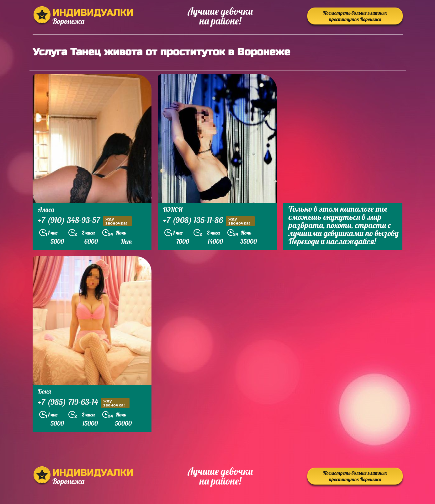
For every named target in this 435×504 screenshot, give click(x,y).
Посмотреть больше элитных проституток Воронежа (355, 16)
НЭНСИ (173, 209)
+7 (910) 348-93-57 (85, 221)
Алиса (46, 209)
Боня (45, 391)
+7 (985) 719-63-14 (84, 403)
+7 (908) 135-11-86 (209, 221)
